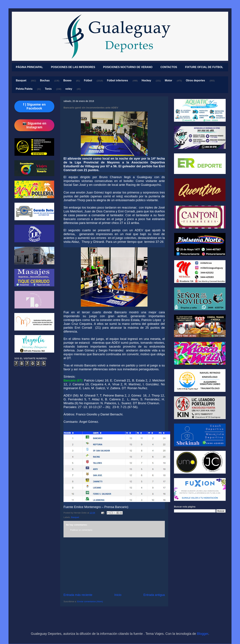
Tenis (48, 89)
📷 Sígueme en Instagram (34, 125)
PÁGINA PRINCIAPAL (29, 67)
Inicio (118, 595)
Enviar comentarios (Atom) (90, 601)
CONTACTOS (169, 67)
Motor (168, 80)
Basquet (21, 80)
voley (69, 89)
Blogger (203, 634)
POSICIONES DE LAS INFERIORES (73, 67)
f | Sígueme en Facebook (34, 106)
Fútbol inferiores (117, 80)
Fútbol (88, 80)
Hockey (146, 80)
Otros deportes (195, 80)
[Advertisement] (114, 565)
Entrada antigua (154, 595)
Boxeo (67, 80)
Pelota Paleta (24, 89)
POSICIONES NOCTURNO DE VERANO (128, 67)
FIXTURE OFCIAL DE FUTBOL (204, 67)
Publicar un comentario (81, 530)
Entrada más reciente (78, 595)
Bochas (45, 80)
